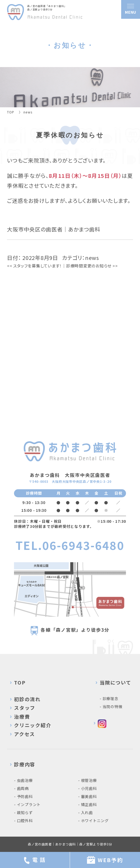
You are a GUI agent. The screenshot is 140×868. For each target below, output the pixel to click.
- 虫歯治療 (23, 780)
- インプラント (27, 804)
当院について (115, 682)
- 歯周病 (21, 788)
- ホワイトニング (93, 821)
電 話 (35, 860)
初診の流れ (27, 699)
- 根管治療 (87, 780)
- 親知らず (23, 812)
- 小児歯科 (87, 788)
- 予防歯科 (23, 796)
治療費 (22, 716)
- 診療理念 (109, 698)
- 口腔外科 (23, 821)
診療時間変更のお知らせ (92, 266)
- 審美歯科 (87, 796)
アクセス (24, 734)
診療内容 (25, 764)
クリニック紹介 (33, 725)
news (92, 258)
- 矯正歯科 (87, 804)
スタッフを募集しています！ (34, 266)
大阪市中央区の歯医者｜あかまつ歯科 (54, 229)
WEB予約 (105, 860)
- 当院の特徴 (111, 707)
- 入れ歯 (85, 812)
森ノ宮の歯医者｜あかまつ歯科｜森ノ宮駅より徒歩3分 (70, 844)
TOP (20, 682)
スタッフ (25, 708)
